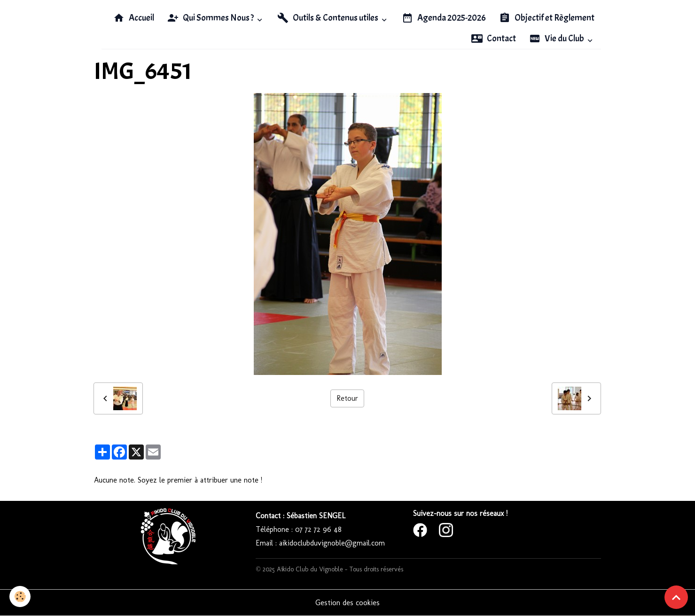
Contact (494, 39)
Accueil (134, 18)
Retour (347, 398)
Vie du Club (557, 39)
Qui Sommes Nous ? (211, 18)
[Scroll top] (676, 597)
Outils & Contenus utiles (328, 18)
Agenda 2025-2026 (444, 18)
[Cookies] (20, 597)
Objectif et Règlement (547, 18)
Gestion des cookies (347, 603)
